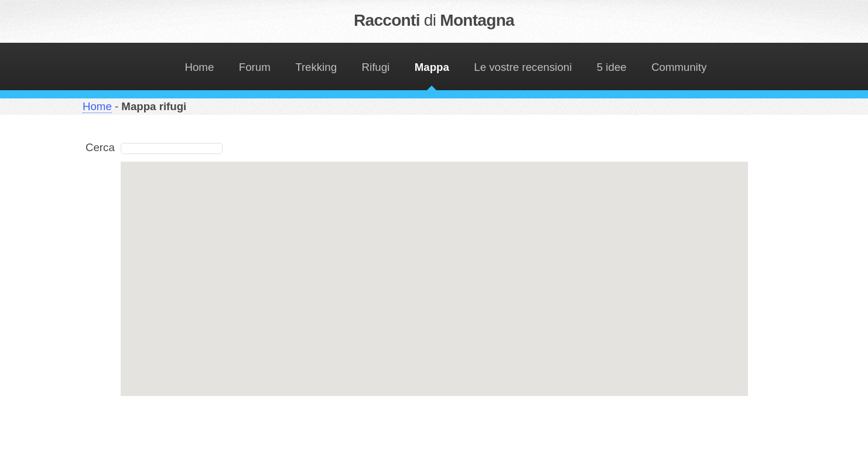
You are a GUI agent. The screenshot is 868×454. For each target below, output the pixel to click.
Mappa (432, 67)
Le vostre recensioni (523, 67)
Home (200, 67)
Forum (255, 67)
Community (679, 67)
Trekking (316, 67)
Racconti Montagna (434, 20)
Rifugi (376, 67)
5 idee (612, 67)
